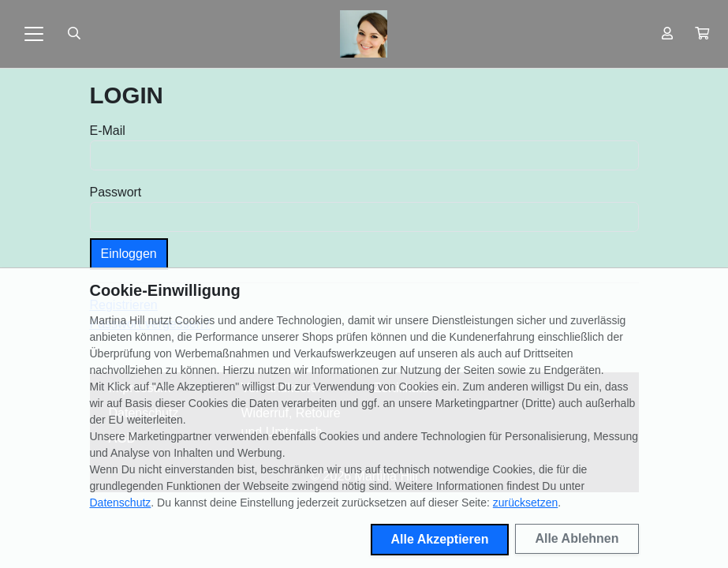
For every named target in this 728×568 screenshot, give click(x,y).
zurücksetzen (525, 503)
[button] (702, 34)
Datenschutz (121, 503)
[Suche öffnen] (74, 34)
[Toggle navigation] (34, 34)
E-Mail (108, 131)
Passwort (116, 192)
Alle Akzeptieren (440, 539)
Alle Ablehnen (577, 538)
